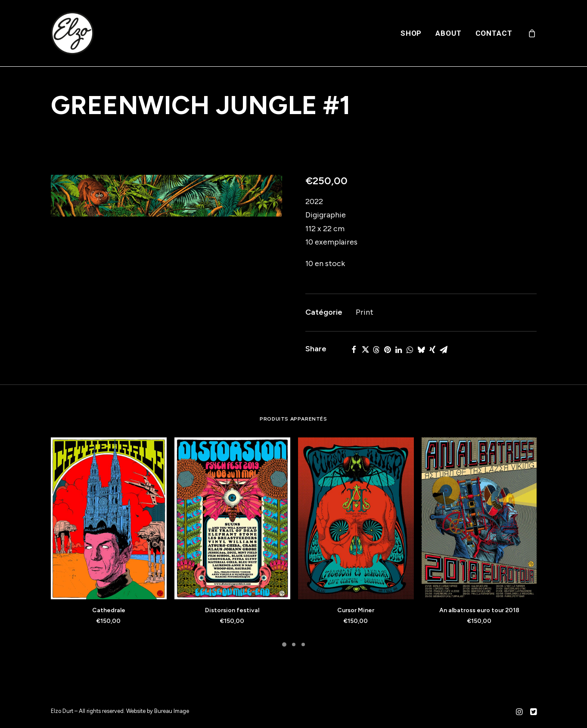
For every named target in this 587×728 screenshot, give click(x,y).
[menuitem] (411, 33)
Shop (411, 33)
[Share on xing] (432, 350)
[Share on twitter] (365, 350)
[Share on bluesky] (421, 350)
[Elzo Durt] (72, 33)
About (448, 33)
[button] (166, 196)
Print (365, 312)
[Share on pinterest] (388, 350)
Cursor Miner (356, 610)
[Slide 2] (294, 644)
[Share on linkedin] (399, 350)
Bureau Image (172, 711)
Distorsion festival (232, 610)
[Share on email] (444, 350)
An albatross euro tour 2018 (479, 610)
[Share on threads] (376, 350)
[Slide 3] (303, 644)
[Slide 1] (284, 644)
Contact (494, 33)
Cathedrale (109, 610)
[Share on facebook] (354, 350)
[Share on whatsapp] (410, 350)
